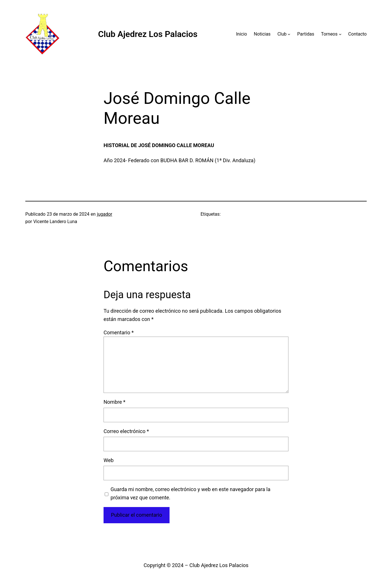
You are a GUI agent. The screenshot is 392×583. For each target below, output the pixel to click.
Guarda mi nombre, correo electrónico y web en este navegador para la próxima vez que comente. (191, 493)
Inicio (242, 34)
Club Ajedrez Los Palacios (148, 34)
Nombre (114, 402)
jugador (105, 214)
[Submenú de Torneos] (340, 34)
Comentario (119, 332)
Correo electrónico (126, 431)
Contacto (357, 34)
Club (282, 34)
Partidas (306, 34)
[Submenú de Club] (289, 34)
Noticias (262, 34)
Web (109, 460)
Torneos (329, 34)
